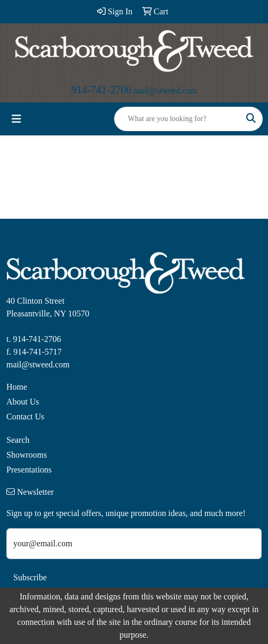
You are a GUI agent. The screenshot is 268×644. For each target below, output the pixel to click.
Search (18, 440)
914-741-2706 (101, 90)
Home (17, 387)
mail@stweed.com (165, 91)
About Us (23, 402)
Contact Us (25, 417)
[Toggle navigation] (16, 119)
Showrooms (27, 455)
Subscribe (30, 577)
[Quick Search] (177, 119)
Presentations (29, 470)
